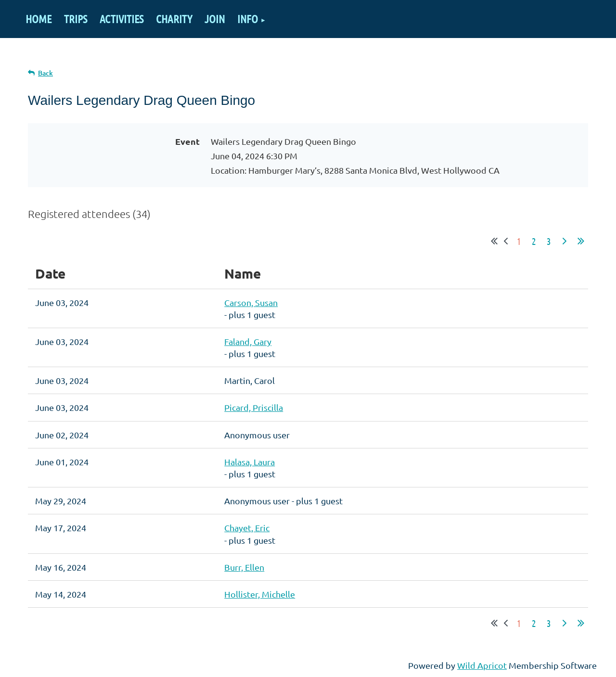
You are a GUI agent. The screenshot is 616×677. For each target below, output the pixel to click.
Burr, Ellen (244, 567)
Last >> (581, 241)
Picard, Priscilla (254, 407)
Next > (565, 241)
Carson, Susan (251, 302)
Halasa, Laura (250, 462)
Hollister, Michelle (260, 594)
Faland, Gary (248, 341)
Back (45, 73)
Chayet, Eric (247, 528)
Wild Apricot (482, 665)
